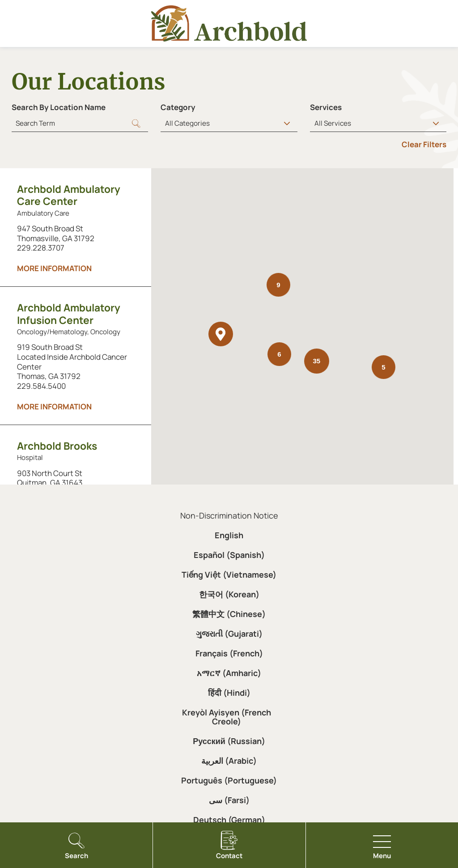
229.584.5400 (41, 386)
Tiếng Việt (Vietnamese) (229, 574)
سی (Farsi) (229, 800)
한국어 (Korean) (229, 594)
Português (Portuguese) (229, 780)
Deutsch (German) (229, 820)
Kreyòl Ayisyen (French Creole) (227, 717)
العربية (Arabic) (229, 761)
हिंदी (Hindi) (229, 693)
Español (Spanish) (229, 555)
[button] (221, 334)
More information (54, 268)
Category (178, 107)
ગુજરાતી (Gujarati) (229, 634)
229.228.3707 (41, 248)
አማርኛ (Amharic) (229, 673)
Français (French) (229, 653)
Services (326, 107)
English (229, 535)
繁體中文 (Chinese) (229, 614)
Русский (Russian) (229, 741)
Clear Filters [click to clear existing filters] (424, 144)
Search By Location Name (59, 107)
